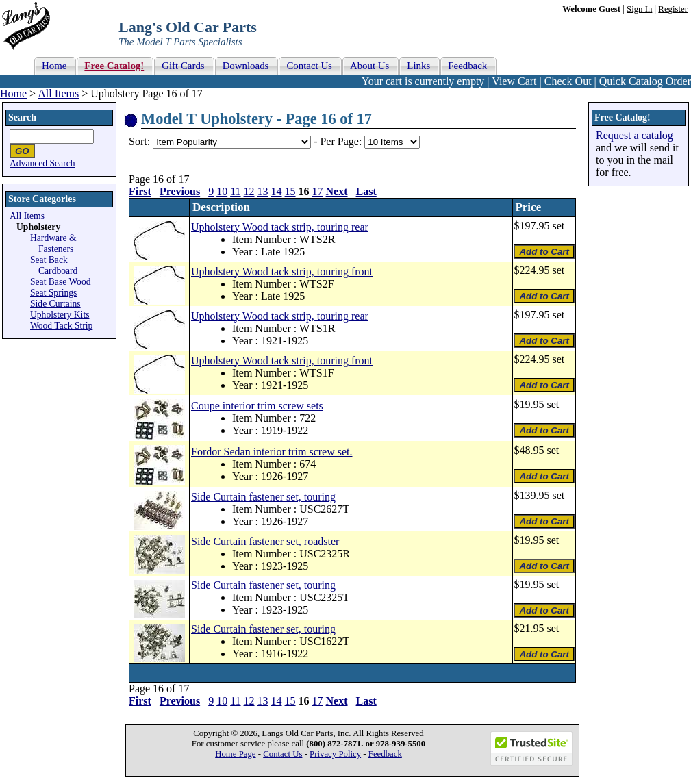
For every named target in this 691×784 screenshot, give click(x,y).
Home (13, 93)
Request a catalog (635, 135)
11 (235, 191)
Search (22, 117)
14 (277, 191)
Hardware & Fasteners (53, 243)
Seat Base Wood (61, 282)
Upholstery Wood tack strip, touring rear (280, 227)
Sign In (639, 9)
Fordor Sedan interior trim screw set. (272, 452)
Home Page (235, 754)
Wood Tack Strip (61, 326)
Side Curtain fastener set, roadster (265, 541)
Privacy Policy (335, 754)
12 (249, 191)
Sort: (139, 141)
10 (222, 191)
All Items (58, 93)
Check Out (568, 81)
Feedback (385, 754)
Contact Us (282, 754)
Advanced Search (42, 163)
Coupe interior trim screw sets (257, 406)
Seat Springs (53, 293)
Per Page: (342, 141)
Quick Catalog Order (645, 81)
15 (290, 191)
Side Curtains (55, 304)
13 (263, 191)
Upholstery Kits (60, 315)
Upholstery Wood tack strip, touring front (282, 271)
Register (673, 9)
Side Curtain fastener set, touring (263, 497)
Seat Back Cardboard (54, 265)
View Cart (514, 81)
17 (318, 191)
